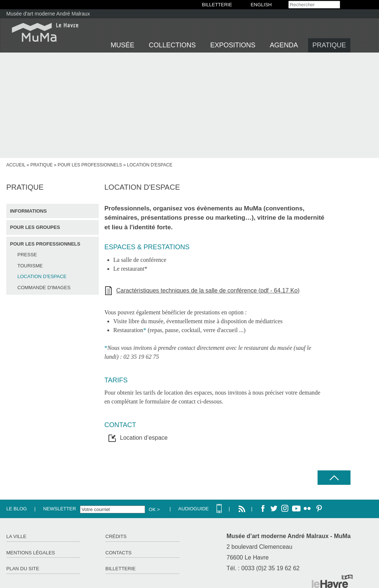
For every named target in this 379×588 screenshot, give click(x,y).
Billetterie (121, 569)
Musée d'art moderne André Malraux (48, 14)
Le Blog (17, 509)
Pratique (329, 45)
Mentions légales (31, 553)
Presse (27, 255)
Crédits (116, 536)
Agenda (284, 45)
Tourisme (30, 266)
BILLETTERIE (217, 5)
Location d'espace (42, 276)
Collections (172, 45)
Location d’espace (144, 438)
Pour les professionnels (90, 165)
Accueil (16, 165)
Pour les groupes (35, 227)
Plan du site (23, 569)
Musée (123, 45)
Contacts (119, 553)
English (261, 5)
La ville (16, 536)
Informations (28, 211)
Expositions (233, 45)
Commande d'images (44, 288)
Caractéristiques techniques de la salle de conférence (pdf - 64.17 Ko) (208, 290)
